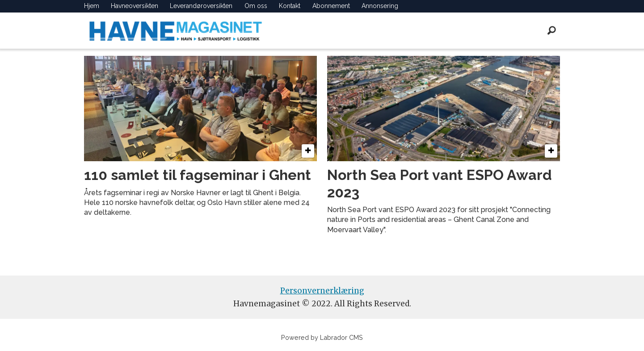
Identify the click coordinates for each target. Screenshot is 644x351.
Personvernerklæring (322, 291)
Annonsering (380, 6)
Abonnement (331, 6)
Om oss (256, 6)
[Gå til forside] (176, 31)
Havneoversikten (135, 6)
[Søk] (552, 30)
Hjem (92, 6)
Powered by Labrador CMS (322, 337)
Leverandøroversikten (201, 6)
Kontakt (290, 6)
